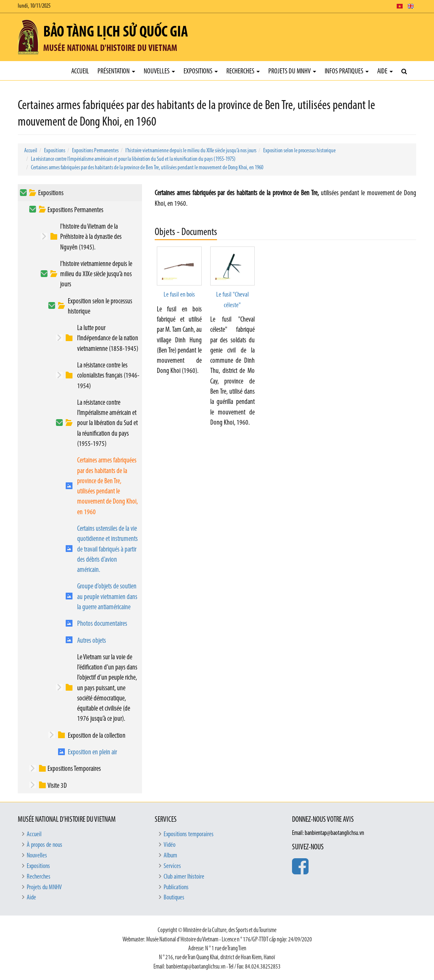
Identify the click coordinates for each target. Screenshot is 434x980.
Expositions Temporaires (74, 769)
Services (172, 866)
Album (170, 856)
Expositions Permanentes (95, 151)
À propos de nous (45, 845)
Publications (176, 888)
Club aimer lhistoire (184, 877)
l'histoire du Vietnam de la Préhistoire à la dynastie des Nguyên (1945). (91, 237)
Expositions (201, 71)
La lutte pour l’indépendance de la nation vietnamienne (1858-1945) (108, 339)
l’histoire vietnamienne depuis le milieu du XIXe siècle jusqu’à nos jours (191, 151)
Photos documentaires (102, 624)
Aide (385, 71)
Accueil (80, 71)
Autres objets (92, 641)
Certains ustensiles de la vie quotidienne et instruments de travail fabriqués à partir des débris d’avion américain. (107, 549)
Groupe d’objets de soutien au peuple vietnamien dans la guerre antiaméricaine (107, 597)
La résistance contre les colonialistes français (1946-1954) (108, 376)
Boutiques (174, 898)
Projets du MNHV (292, 71)
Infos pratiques (347, 71)
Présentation (116, 71)
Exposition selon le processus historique (299, 151)
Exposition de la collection (97, 736)
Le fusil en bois (179, 295)
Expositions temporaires (189, 834)
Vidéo (170, 845)
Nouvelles (159, 71)
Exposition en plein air (92, 752)
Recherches (243, 71)
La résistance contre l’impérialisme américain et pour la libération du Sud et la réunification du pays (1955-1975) (133, 159)
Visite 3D (57, 786)
